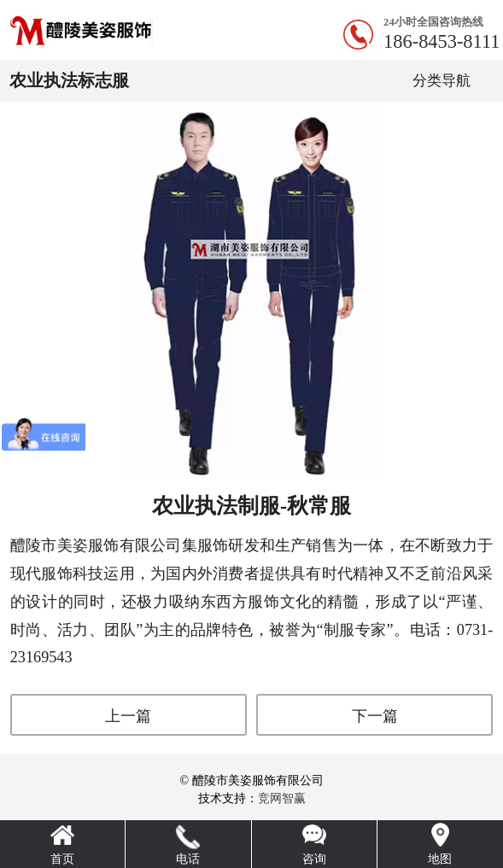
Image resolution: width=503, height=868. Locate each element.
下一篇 (375, 716)
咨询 (314, 859)
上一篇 (128, 716)
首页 (62, 859)
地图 (440, 859)
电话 (188, 859)
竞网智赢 (282, 798)
